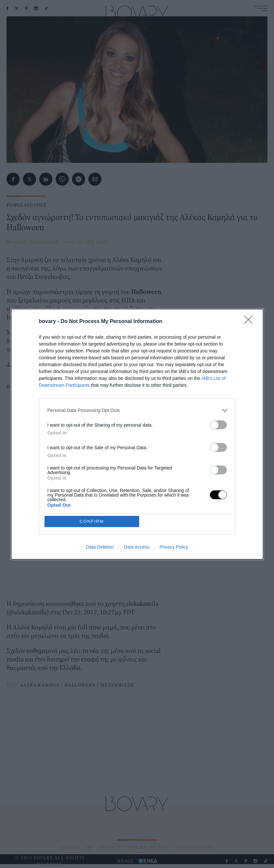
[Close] (250, 322)
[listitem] (137, 410)
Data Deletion (100, 547)
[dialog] (137, 434)
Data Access (137, 547)
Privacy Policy (174, 547)
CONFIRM (92, 521)
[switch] (218, 425)
